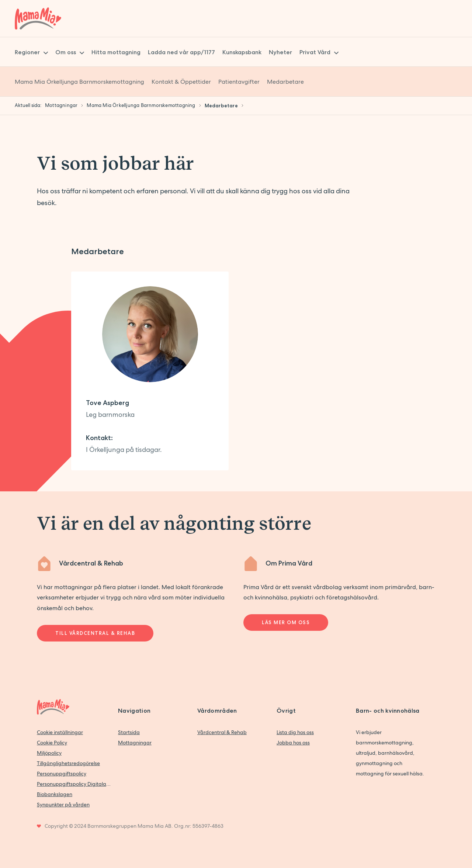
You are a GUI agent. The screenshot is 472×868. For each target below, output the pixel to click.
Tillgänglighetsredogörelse (68, 763)
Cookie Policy (52, 743)
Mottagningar (135, 743)
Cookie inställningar (60, 732)
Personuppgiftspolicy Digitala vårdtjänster (74, 784)
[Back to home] (38, 18)
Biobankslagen (55, 794)
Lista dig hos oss (295, 732)
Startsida (129, 732)
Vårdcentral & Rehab (222, 732)
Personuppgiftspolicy (62, 774)
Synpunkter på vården (63, 805)
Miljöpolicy (49, 753)
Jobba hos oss (293, 743)
